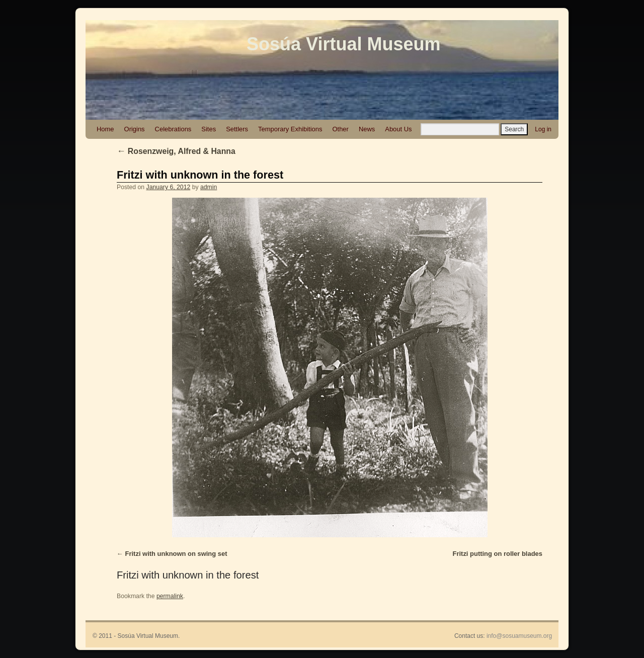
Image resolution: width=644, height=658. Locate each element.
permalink (170, 596)
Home (105, 129)
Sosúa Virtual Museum (343, 44)
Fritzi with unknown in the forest (200, 175)
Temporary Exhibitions (290, 129)
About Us (398, 129)
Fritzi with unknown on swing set (176, 554)
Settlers (237, 129)
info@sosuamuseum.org (519, 636)
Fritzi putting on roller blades (498, 554)
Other (340, 129)
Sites (209, 129)
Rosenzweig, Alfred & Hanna (176, 151)
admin (209, 187)
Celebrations (173, 129)
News (367, 129)
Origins (135, 129)
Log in (543, 129)
